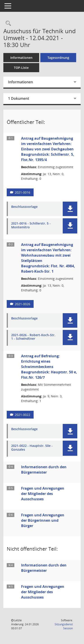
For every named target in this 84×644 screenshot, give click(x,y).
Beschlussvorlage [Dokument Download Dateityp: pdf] (24, 207)
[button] (70, 209)
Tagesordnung (58, 58)
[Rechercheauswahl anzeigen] (7, 24)
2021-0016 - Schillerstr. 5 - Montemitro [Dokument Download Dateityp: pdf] (31, 225)
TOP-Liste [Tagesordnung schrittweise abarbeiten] (21, 68)
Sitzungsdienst (64, 626)
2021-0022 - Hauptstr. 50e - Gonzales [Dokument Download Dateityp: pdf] (32, 448)
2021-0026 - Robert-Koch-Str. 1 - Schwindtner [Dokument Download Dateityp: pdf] (33, 337)
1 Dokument (19, 98)
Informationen (21, 58)
